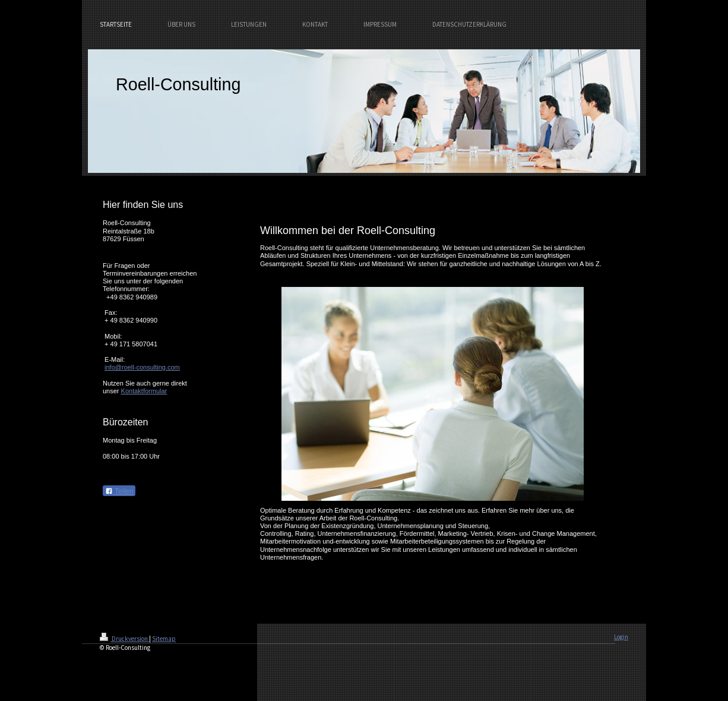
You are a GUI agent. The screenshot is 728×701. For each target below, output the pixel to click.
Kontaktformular (144, 391)
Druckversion (124, 639)
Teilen (119, 491)
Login (621, 637)
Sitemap (164, 639)
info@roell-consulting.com (142, 367)
